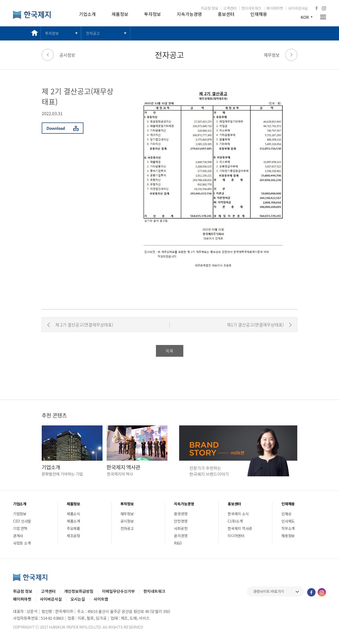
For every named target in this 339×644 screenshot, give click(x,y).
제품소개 (73, 521)
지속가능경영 (189, 14)
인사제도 (288, 521)
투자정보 (153, 14)
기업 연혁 (20, 528)
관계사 (18, 536)
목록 (169, 351)
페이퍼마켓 (275, 8)
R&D (178, 543)
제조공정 (73, 536)
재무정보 (272, 55)
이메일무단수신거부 (118, 591)
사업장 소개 (22, 543)
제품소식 (73, 514)
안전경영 (181, 521)
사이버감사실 (298, 8)
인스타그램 (324, 8)
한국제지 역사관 (240, 528)
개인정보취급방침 (79, 591)
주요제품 (73, 528)
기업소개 (87, 14)
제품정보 (120, 14)
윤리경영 (181, 536)
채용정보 (288, 536)
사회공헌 (181, 528)
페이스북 (317, 8)
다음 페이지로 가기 (291, 55)
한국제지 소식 (238, 514)
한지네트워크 (251, 8)
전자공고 (93, 33)
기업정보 (20, 514)
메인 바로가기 (33, 33)
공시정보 (67, 55)
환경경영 (181, 514)
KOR (305, 17)
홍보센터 (226, 14)
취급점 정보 (210, 8)
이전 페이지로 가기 (48, 55)
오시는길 (78, 599)
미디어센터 (236, 536)
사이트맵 (101, 599)
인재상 (286, 514)
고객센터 (230, 8)
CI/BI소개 (235, 521)
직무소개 (288, 528)
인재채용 (259, 14)
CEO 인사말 (22, 521)
